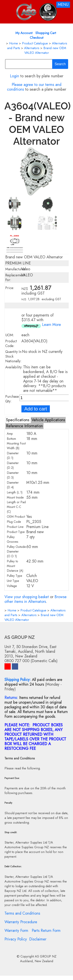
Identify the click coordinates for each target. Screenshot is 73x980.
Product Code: (11, 343)
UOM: (10, 335)
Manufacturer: (16, 269)
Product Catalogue (35, 43)
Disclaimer (38, 939)
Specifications (18, 420)
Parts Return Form (46, 931)
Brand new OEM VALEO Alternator (45, 50)
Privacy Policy (16, 939)
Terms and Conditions (22, 913)
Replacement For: (15, 278)
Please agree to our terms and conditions (34, 87)
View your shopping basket (27, 597)
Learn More (51, 325)
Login (15, 76)
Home (14, 43)
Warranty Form (16, 931)
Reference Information (24, 426)
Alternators (32, 48)
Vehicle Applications (48, 420)
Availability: (14, 367)
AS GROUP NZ (46, 956)
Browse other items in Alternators (36, 599)
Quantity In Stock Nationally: (13, 356)
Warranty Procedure (21, 922)
